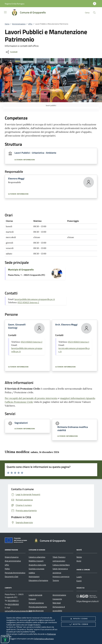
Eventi (79, 581)
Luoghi (79, 577)
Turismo (56, 580)
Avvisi (79, 561)
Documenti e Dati (11, 577)
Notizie (79, 557)
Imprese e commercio (61, 577)
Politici (7, 569)
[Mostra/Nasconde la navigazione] (5, 12)
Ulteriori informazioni (25, 160)
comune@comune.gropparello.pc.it (18, 611)
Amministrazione (19, 24)
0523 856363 (13, 604)
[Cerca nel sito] (94, 13)
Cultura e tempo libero (61, 565)
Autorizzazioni (34, 577)
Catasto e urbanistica (37, 557)
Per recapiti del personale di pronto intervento (31, 398)
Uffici (30, 24)
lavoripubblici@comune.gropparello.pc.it (35, 299)
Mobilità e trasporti (36, 561)
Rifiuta (78, 619)
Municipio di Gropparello (21, 270)
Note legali (57, 603)
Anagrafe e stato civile (37, 565)
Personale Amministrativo (15, 573)
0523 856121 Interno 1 (79, 342)
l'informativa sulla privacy (44, 639)
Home (7, 24)
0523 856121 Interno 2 (28, 302)
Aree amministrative (13, 561)
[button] (15, 4)
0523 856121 (13, 601)
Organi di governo (12, 557)
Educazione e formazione (38, 580)
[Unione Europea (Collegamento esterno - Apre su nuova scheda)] (17, 541)
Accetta (78, 624)
